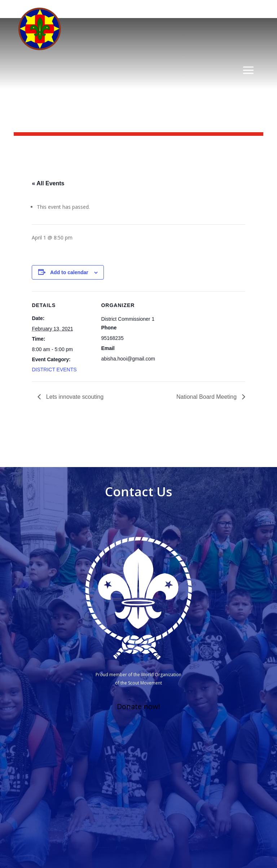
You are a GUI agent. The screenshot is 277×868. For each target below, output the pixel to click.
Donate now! (138, 706)
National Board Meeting (207, 397)
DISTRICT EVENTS (54, 370)
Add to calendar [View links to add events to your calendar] (69, 272)
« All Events (48, 183)
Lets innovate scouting (74, 397)
